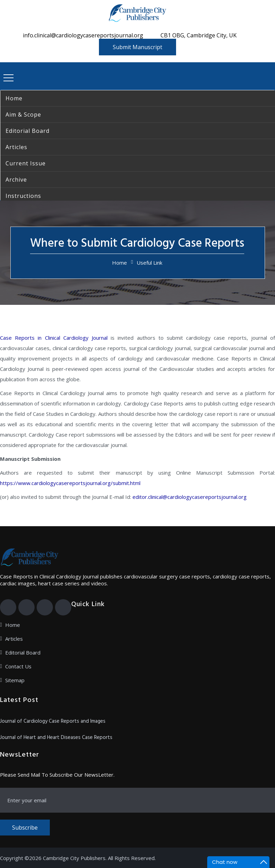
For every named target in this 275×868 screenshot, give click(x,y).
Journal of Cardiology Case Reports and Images (53, 721)
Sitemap (15, 680)
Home (120, 263)
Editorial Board (23, 652)
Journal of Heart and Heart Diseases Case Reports (56, 738)
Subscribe (25, 828)
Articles (14, 639)
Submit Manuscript (137, 47)
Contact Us (18, 666)
